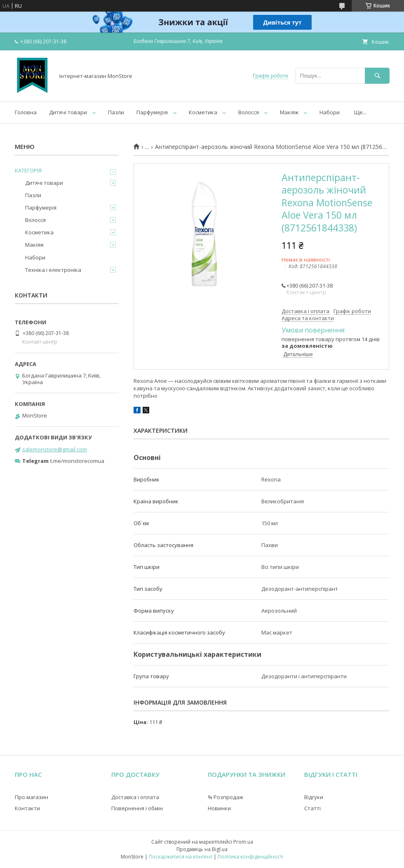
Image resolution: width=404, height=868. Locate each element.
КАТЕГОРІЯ (28, 170)
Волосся (249, 112)
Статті (312, 808)
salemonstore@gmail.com (55, 449)
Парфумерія (152, 112)
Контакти (27, 808)
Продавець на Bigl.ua (202, 849)
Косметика (203, 112)
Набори (330, 112)
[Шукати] (377, 76)
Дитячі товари (68, 112)
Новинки (219, 808)
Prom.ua (243, 842)
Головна (26, 112)
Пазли (116, 112)
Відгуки (314, 797)
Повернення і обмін (137, 808)
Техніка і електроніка (53, 270)
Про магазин (32, 797)
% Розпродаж (225, 797)
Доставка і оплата (135, 797)
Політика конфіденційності (250, 857)
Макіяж (289, 112)
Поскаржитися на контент (181, 857)
